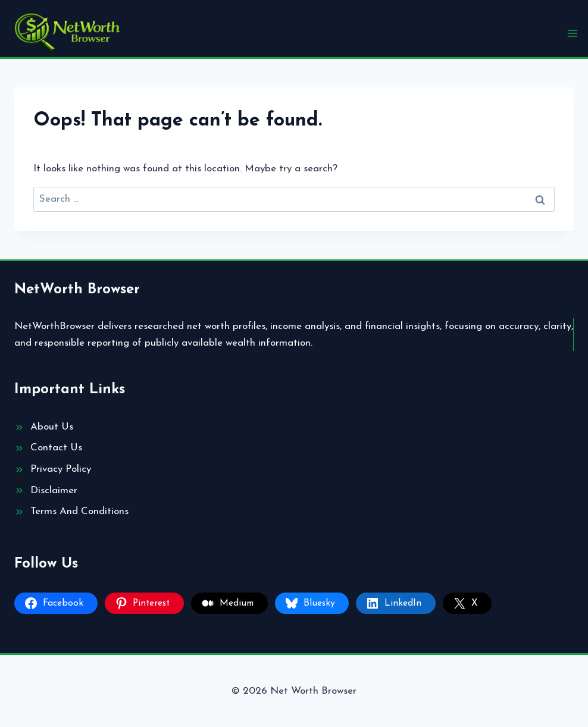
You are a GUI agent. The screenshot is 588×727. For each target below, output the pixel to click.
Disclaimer (54, 491)
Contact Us (56, 448)
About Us (52, 427)
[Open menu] (572, 33)
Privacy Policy (61, 469)
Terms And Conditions (79, 511)
